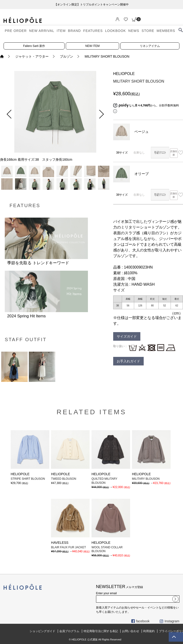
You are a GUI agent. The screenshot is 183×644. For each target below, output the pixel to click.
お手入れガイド (128, 361)
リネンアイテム (150, 46)
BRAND (74, 31)
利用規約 (149, 631)
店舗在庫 (174, 153)
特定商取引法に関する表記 (101, 631)
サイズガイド (127, 336)
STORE (148, 31)
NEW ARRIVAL (42, 31)
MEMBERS (166, 31)
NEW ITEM (92, 46)
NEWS (134, 31)
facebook (140, 621)
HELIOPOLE (124, 74)
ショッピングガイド (42, 631)
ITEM (61, 31)
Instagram (169, 621)
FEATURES (93, 31)
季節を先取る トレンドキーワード (38, 263)
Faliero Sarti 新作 (34, 46)
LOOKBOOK (115, 31)
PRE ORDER (16, 31)
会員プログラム (69, 631)
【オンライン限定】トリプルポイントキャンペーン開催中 (91, 5)
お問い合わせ (131, 631)
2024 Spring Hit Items (26, 316)
